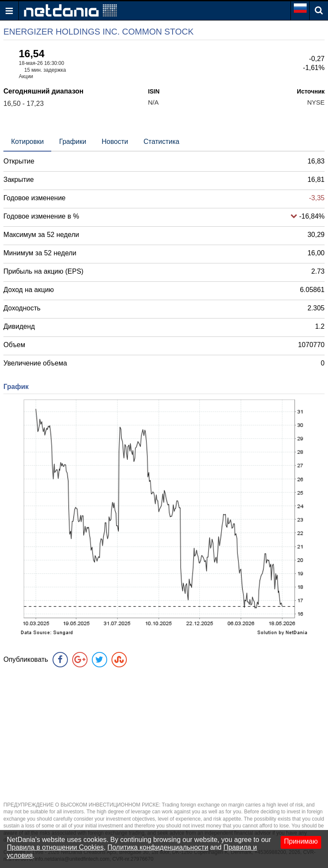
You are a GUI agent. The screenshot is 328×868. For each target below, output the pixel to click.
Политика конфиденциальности (158, 847)
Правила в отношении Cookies (55, 847)
